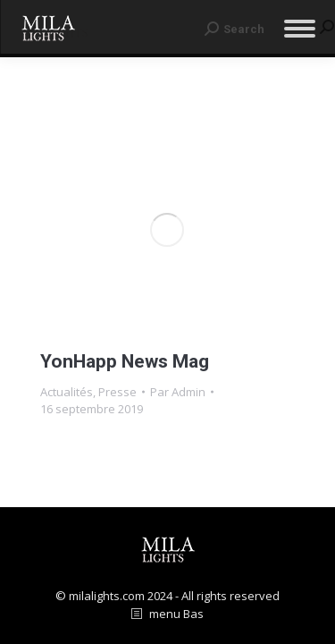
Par (178, 392)
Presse (117, 392)
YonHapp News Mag (125, 361)
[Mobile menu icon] (300, 29)
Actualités (67, 392)
